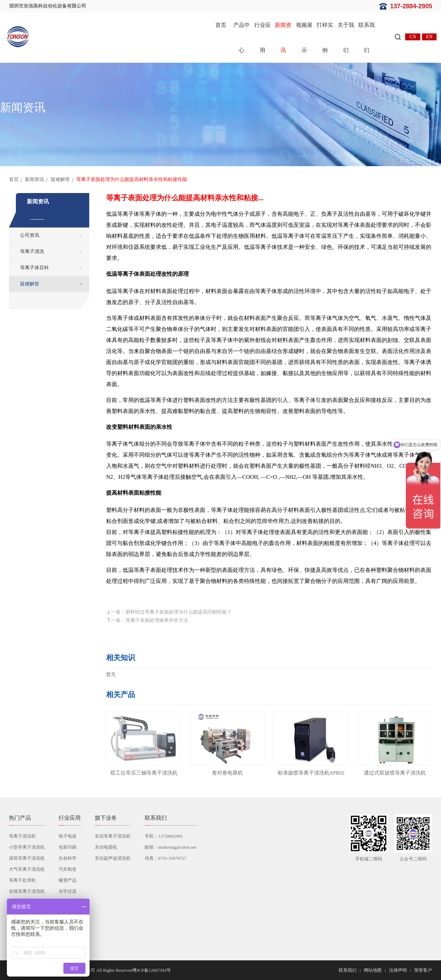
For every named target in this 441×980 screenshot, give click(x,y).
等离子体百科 (34, 268)
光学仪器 (68, 891)
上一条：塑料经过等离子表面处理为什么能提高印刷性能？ (169, 612)
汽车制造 (68, 869)
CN (413, 37)
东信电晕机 (106, 847)
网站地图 (373, 970)
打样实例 (325, 38)
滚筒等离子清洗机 (27, 858)
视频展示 (304, 38)
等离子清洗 (32, 251)
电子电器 (68, 836)
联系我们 (367, 38)
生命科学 (68, 858)
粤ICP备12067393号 (152, 970)
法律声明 (398, 970)
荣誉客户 (423, 970)
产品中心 (242, 38)
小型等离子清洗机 (27, 847)
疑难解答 (60, 179)
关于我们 (346, 38)
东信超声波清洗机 (113, 858)
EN (429, 37)
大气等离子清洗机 (27, 869)
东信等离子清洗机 (113, 836)
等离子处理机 (22, 880)
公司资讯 (30, 235)
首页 (221, 25)
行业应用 (263, 38)
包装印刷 (68, 847)
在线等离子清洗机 (27, 891)
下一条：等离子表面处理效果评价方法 (147, 620)
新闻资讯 (283, 38)
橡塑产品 (68, 880)
